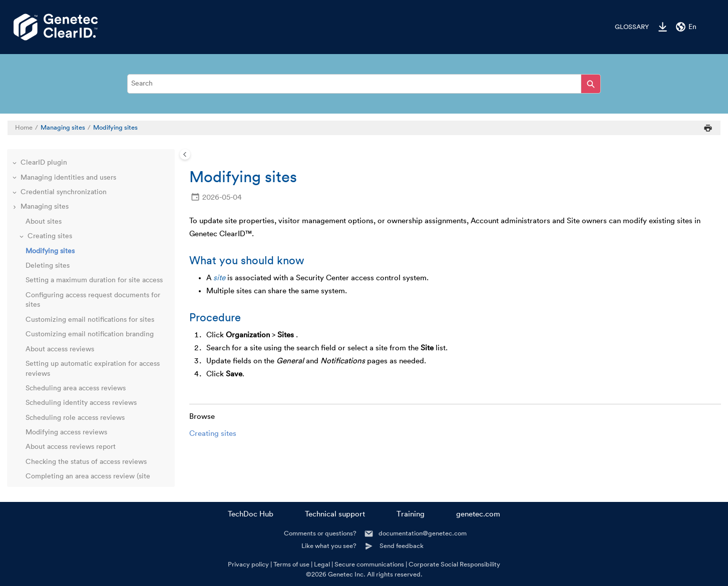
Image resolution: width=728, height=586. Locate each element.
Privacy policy (248, 564)
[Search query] (364, 84)
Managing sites (63, 128)
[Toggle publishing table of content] (185, 154)
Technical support (335, 514)
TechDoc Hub (251, 514)
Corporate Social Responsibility (454, 564)
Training (411, 514)
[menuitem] (627, 27)
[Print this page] (708, 128)
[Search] (591, 84)
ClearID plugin (44, 163)
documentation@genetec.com (423, 533)
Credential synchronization (64, 192)
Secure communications (369, 564)
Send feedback (402, 546)
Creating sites (213, 434)
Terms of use (291, 564)
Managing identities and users (68, 178)
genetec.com (478, 514)
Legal (322, 564)
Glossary (632, 27)
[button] (16, 163)
